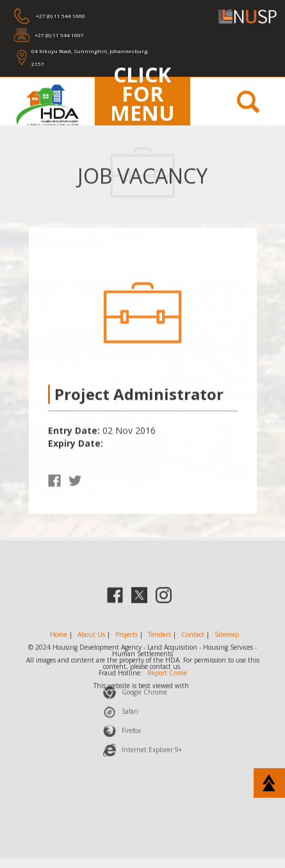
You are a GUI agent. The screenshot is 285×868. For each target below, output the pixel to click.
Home (59, 638)
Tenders (159, 638)
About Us (91, 638)
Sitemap (227, 638)
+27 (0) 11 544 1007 (59, 35)
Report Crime (167, 676)
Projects (126, 638)
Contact (193, 638)
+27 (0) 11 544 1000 (60, 16)
